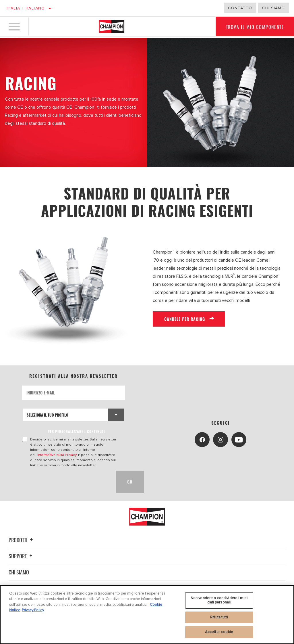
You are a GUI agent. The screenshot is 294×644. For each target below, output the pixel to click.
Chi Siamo (273, 8)
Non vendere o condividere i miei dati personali (219, 600)
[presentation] (66, 482)
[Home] (112, 27)
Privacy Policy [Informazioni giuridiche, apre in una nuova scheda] (33, 610)
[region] (147, 615)
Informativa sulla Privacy (57, 455)
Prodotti (22, 540)
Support (21, 556)
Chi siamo (19, 572)
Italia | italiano (26, 8)
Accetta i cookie (219, 632)
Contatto (240, 8)
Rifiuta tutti (219, 617)
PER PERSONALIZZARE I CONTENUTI (76, 431)
